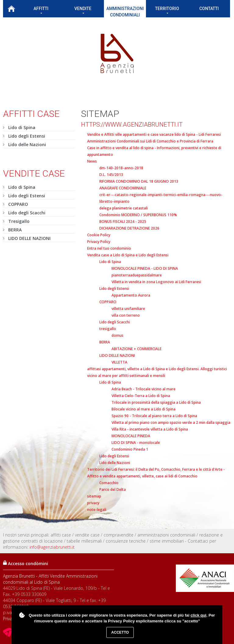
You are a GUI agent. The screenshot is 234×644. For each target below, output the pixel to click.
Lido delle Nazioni (27, 144)
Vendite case (34, 173)
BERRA (15, 230)
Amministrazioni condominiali (125, 12)
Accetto (120, 632)
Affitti (41, 10)
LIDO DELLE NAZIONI (29, 238)
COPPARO (18, 204)
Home (11, 9)
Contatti (209, 9)
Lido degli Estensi (27, 136)
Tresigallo (19, 221)
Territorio (167, 10)
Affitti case (31, 114)
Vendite (83, 10)
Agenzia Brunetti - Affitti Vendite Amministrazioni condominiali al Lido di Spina (50, 579)
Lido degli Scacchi (27, 213)
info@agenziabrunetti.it (52, 547)
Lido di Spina (22, 127)
